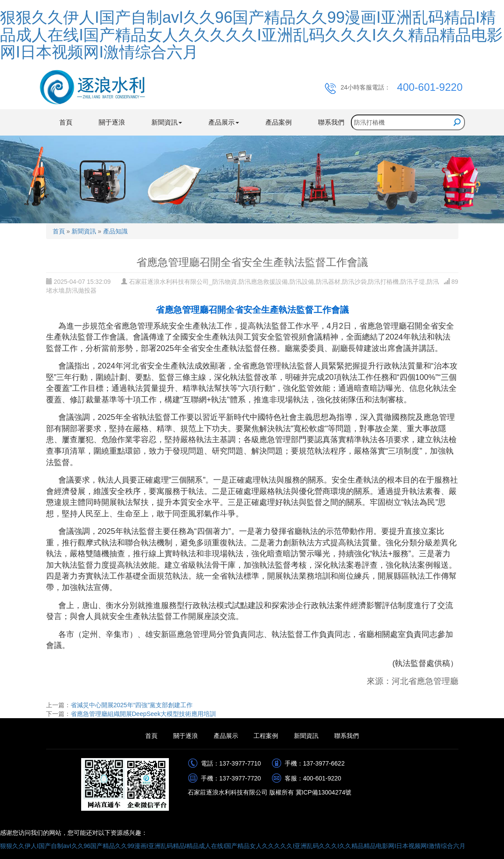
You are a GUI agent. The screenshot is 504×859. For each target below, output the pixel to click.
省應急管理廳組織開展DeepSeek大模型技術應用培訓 (143, 714)
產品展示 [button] (224, 122)
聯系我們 (331, 122)
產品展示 (226, 736)
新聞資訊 (84, 231)
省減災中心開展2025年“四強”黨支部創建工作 (132, 705)
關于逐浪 (112, 122)
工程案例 (266, 736)
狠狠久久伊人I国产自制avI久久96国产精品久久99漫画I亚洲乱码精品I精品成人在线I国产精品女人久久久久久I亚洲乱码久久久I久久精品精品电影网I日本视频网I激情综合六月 (251, 35)
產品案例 (279, 122)
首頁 (66, 122)
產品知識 (115, 231)
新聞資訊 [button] (167, 122)
